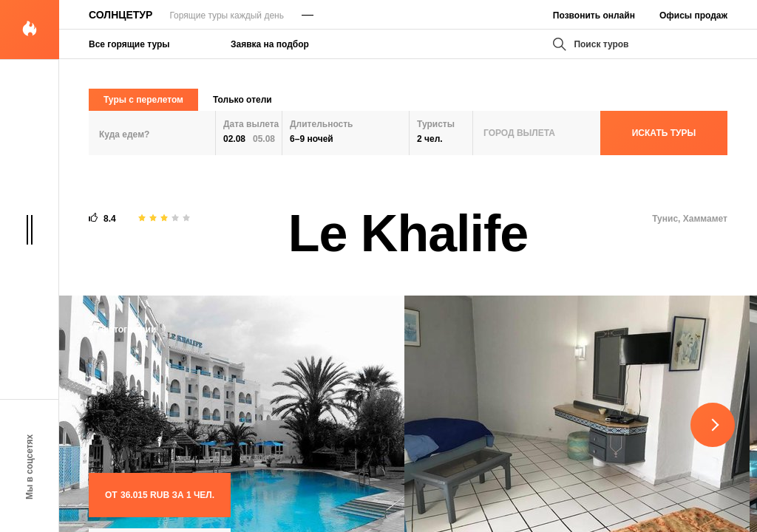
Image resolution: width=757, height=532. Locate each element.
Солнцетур (120, 15)
